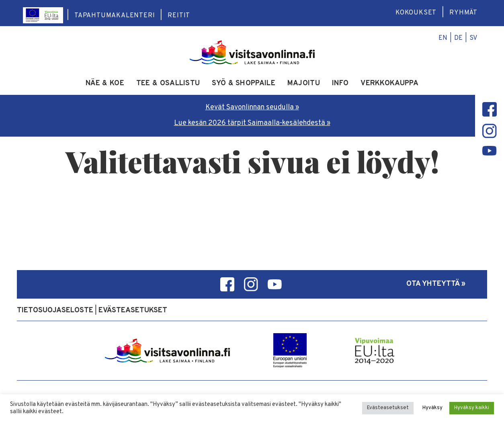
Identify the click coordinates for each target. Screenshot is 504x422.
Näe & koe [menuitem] (105, 84)
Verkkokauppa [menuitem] (389, 84)
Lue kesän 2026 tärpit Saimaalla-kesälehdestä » (252, 123)
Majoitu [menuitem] (304, 84)
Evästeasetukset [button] (388, 408)
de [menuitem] (458, 38)
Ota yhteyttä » (436, 284)
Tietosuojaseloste (55, 310)
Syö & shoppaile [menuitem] (244, 84)
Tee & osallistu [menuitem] (168, 84)
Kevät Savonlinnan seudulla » (252, 108)
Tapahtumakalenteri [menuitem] (115, 16)
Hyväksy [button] (432, 408)
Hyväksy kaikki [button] (472, 408)
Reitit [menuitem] (179, 16)
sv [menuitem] (473, 38)
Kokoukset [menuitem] (416, 13)
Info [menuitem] (340, 84)
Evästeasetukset (133, 310)
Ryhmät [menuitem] (463, 13)
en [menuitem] (443, 38)
